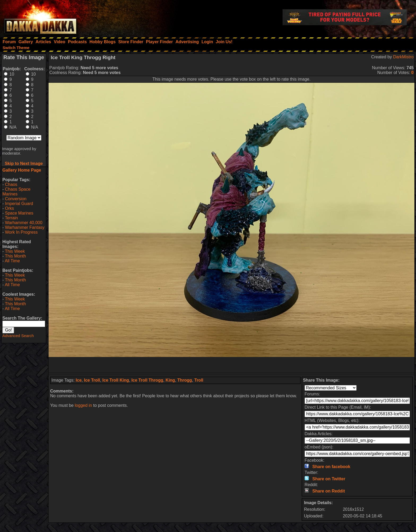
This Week (15, 251)
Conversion (16, 199)
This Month (15, 256)
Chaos (11, 184)
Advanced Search (18, 336)
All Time (12, 261)
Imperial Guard (19, 204)
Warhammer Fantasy (25, 227)
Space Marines (19, 213)
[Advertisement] (232, 365)
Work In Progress (21, 232)
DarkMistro (403, 57)
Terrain (11, 218)
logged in (83, 405)
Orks (10, 208)
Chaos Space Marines (16, 192)
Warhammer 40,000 (24, 223)
